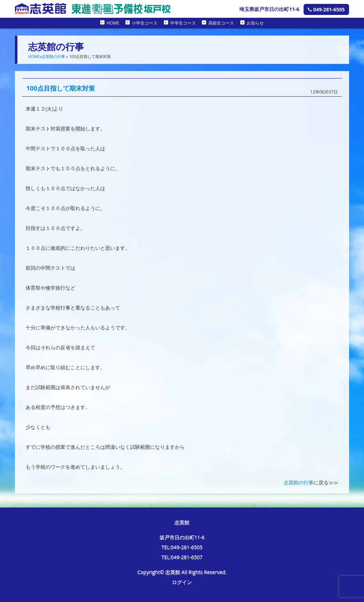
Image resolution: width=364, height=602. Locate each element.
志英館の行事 (53, 56)
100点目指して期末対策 (61, 88)
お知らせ (255, 23)
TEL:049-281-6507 (182, 557)
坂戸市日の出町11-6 (182, 537)
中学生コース (183, 23)
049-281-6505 (326, 9)
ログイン (182, 582)
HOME (113, 23)
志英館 (182, 522)
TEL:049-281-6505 (182, 547)
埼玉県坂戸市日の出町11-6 (269, 9)
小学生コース (145, 23)
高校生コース (221, 23)
